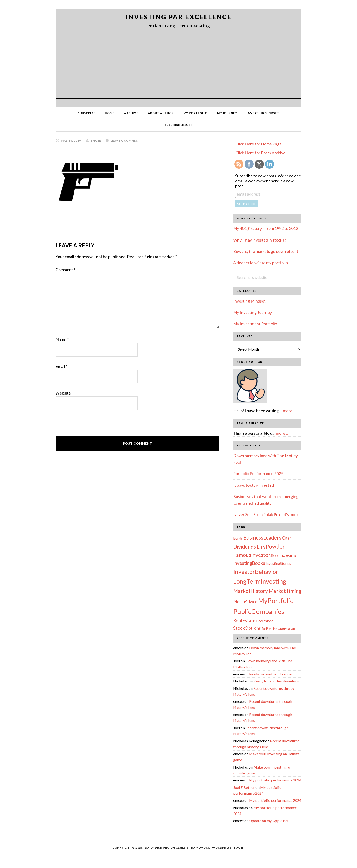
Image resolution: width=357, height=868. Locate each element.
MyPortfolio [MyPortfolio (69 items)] (276, 601)
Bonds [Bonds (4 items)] (238, 538)
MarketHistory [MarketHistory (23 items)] (251, 591)
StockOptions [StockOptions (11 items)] (247, 628)
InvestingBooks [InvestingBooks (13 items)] (249, 563)
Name (62, 339)
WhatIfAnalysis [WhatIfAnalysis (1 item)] (286, 629)
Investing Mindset (249, 301)
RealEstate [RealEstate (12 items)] (244, 620)
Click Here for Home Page (259, 144)
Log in (239, 848)
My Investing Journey (252, 312)
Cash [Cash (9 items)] (287, 538)
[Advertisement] (178, 64)
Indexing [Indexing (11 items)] (288, 555)
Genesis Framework (193, 848)
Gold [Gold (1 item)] (276, 556)
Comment (65, 270)
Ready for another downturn (272, 674)
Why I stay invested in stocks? (260, 240)
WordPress (222, 848)
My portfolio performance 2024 (275, 780)
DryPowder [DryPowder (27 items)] (271, 546)
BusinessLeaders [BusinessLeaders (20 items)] (262, 538)
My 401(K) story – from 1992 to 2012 (266, 228)
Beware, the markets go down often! (266, 251)
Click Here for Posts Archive (260, 153)
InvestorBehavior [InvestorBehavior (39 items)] (256, 572)
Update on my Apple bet (269, 821)
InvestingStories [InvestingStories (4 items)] (278, 563)
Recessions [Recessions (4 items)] (265, 621)
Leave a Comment (126, 141)
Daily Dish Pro (157, 848)
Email (61, 366)
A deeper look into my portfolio (260, 263)
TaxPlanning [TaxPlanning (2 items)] (269, 629)
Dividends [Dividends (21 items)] (245, 547)
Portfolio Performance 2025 (258, 473)
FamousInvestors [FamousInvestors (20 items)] (253, 555)
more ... (289, 411)
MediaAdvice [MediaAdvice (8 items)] (245, 601)
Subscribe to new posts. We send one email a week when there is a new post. (268, 181)
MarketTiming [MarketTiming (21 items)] (285, 591)
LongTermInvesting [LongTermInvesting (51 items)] (260, 581)
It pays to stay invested (254, 485)
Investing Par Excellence (179, 17)
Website (63, 393)
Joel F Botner (244, 787)
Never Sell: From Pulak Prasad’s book (266, 514)
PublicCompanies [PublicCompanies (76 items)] (259, 611)
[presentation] (90, 425)
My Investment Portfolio (255, 324)
